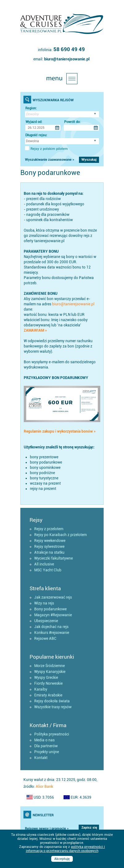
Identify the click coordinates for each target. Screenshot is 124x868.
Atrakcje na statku (49, 552)
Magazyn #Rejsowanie (53, 615)
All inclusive (44, 564)
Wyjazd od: (34, 122)
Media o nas (44, 740)
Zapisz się (89, 828)
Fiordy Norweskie (48, 683)
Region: (31, 108)
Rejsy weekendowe (50, 541)
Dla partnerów (46, 746)
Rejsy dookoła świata (52, 701)
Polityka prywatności (52, 734)
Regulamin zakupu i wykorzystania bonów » (60, 431)
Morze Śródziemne (50, 666)
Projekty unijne (47, 752)
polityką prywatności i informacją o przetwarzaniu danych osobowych (66, 849)
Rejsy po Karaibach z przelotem (60, 535)
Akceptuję (62, 859)
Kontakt (41, 758)
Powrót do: (72, 122)
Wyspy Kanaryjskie (50, 672)
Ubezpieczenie (46, 621)
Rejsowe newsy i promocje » (47, 829)
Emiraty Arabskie (48, 695)
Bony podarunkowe (50, 609)
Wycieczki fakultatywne (54, 558)
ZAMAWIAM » (35, 330)
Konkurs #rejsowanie (52, 633)
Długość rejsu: (36, 135)
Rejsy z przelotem (49, 529)
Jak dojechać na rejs (51, 627)
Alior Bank (44, 787)
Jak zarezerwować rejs (53, 597)
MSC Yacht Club (48, 570)
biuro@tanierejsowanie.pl (67, 59)
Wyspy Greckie (46, 678)
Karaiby (41, 689)
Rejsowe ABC (45, 639)
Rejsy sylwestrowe (49, 547)
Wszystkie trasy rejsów (53, 707)
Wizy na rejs (44, 603)
